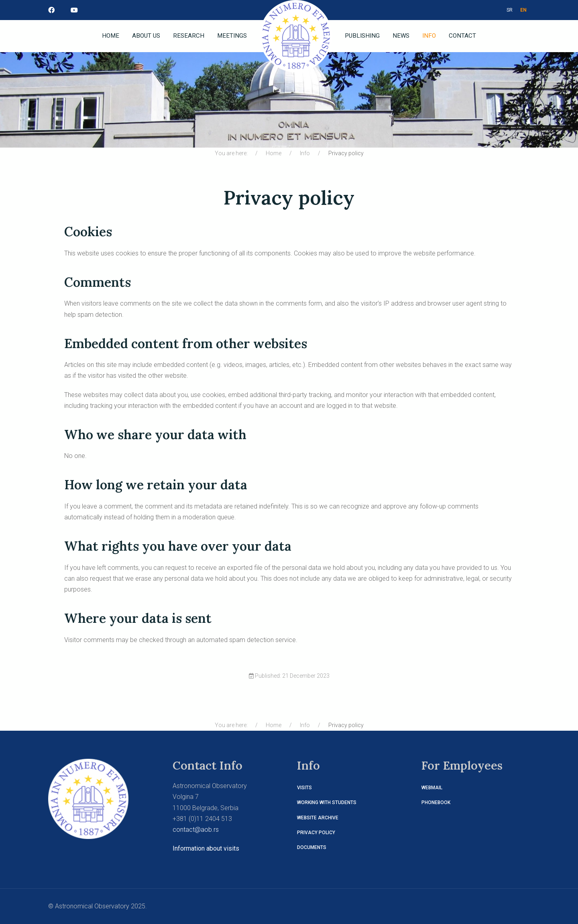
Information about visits (206, 848)
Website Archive (318, 818)
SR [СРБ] (510, 10)
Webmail (432, 788)
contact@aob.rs (196, 830)
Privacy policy (316, 833)
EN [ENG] (523, 10)
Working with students (327, 802)
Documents (312, 847)
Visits (304, 788)
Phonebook (436, 802)
